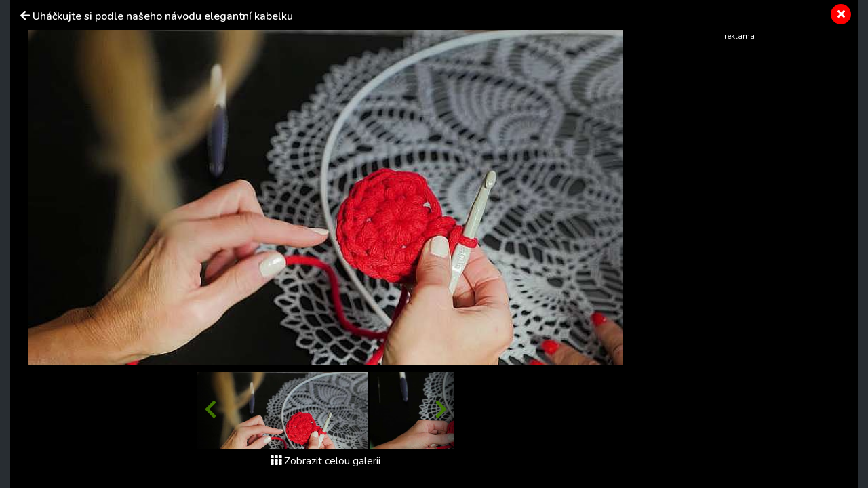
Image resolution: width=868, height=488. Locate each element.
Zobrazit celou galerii (325, 461)
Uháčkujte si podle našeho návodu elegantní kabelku (163, 16)
